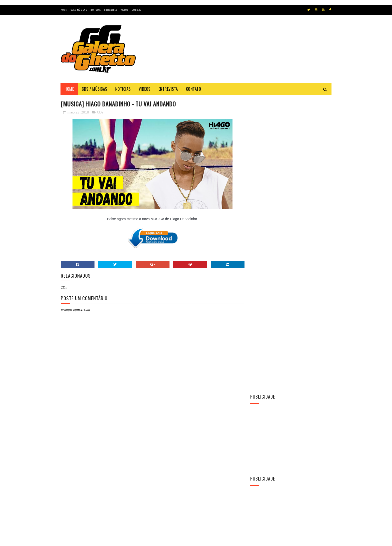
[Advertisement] (240, 53)
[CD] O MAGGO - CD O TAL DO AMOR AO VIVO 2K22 (303, 328)
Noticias (95, 10)
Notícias (260, 403)
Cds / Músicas (79, 10)
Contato (136, 10)
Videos (124, 10)
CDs (100, 112)
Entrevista (110, 10)
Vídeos (259, 412)
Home (64, 10)
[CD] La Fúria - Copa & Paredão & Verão (298, 306)
